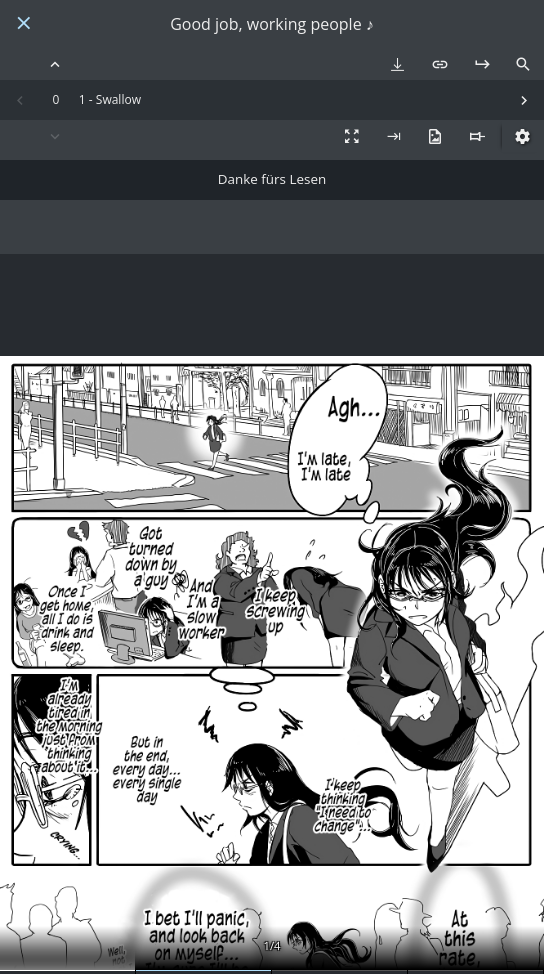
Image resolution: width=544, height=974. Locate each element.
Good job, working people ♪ (272, 24)
